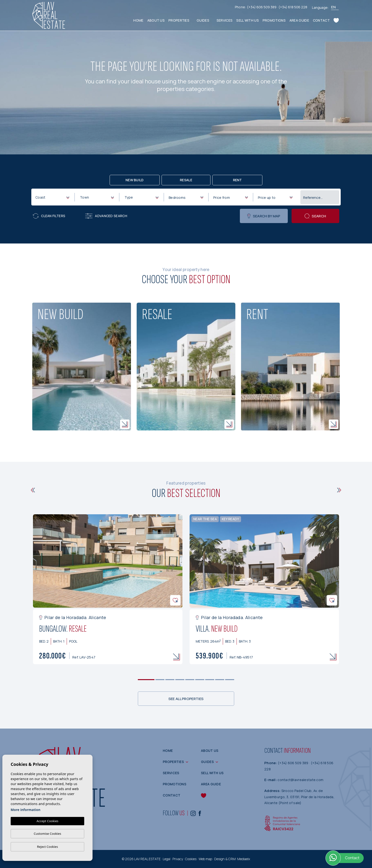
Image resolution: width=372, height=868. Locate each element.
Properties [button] (179, 20)
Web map (205, 859)
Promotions (274, 20)
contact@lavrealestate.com (300, 780)
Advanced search (106, 216)
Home (138, 20)
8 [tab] (220, 680)
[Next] (339, 490)
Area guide (299, 20)
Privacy (178, 859)
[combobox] (52, 197)
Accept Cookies (47, 821)
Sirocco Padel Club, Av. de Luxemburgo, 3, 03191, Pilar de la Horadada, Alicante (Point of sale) (299, 797)
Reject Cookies (47, 847)
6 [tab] (200, 680)
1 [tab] (146, 680)
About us (156, 20)
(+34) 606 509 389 (262, 7)
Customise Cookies (47, 834)
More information (26, 810)
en (333, 7)
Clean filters (49, 216)
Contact (321, 20)
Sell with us (248, 20)
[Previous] (33, 490)
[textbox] (53, 197)
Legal (167, 859)
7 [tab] (210, 680)
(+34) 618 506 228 (293, 7)
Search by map (264, 216)
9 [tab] (230, 680)
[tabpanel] (108, 589)
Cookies (191, 859)
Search (315, 216)
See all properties (186, 699)
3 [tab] (170, 680)
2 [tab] (160, 680)
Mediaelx (244, 859)
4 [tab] (180, 680)
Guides (203, 20)
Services (225, 20)
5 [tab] (190, 680)
